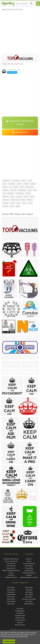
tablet (12, 203)
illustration (6, 180)
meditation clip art (11, 577)
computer (12, 184)
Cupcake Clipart (11, 594)
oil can (24, 180)
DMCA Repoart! (20, 132)
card (22, 187)
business (13, 190)
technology (16, 180)
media (5, 187)
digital (18, 206)
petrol (26, 197)
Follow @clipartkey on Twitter (29, 577)
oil (10, 187)
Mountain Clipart (20, 625)
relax (13, 197)
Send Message (12, 72)
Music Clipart (11, 599)
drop (12, 206)
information (29, 187)
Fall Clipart (29, 590)
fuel (35, 190)
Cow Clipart (20, 608)
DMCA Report (29, 566)
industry (6, 190)
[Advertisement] (20, 33)
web (30, 180)
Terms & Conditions (29, 563)
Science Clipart (11, 601)
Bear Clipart (29, 601)
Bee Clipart (29, 597)
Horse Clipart (29, 594)
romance (6, 200)
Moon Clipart (29, 587)
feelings (30, 200)
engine (28, 193)
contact (5, 206)
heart (30, 203)
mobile (16, 187)
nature (33, 184)
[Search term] (25, 4)
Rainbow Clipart (29, 604)
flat (4, 193)
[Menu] (38, 4)
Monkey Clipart (20, 618)
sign (30, 190)
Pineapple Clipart (20, 615)
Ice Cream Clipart (20, 620)
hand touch (15, 200)
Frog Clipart (11, 592)
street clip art (11, 568)
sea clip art (11, 575)
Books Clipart (11, 590)
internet (19, 197)
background (22, 190)
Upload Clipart (29, 570)
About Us (29, 559)
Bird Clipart (20, 613)
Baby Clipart (11, 604)
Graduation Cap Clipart (29, 599)
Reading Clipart (20, 611)
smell (24, 203)
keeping (6, 203)
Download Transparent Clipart (20, 123)
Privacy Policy (29, 568)
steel (18, 203)
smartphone (20, 193)
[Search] (31, 4)
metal (23, 200)
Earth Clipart (11, 597)
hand (32, 197)
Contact (29, 561)
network (6, 197)
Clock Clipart (29, 592)
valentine (11, 193)
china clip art (11, 563)
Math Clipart (11, 587)
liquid (19, 184)
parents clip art (11, 566)
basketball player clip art (11, 559)
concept (26, 184)
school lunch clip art (11, 561)
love (4, 184)
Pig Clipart (20, 622)
